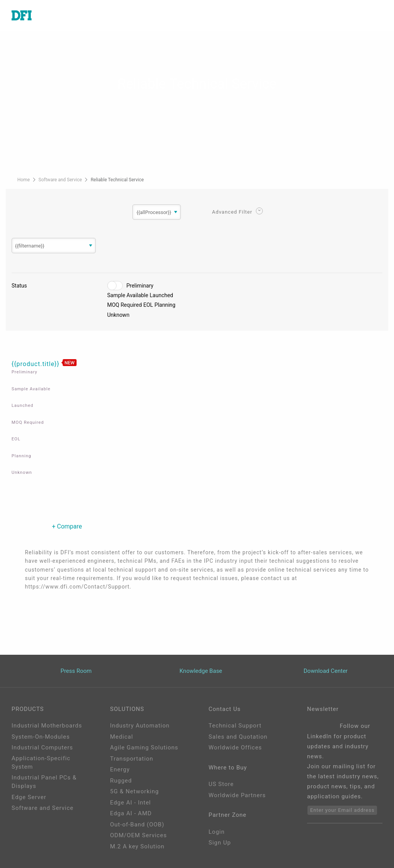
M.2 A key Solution (137, 846)
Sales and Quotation (238, 737)
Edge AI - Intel (130, 803)
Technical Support (235, 726)
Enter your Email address (342, 810)
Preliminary (140, 286)
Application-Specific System (41, 763)
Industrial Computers (42, 748)
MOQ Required (125, 305)
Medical (122, 737)
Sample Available (128, 295)
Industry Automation (140, 726)
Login (217, 832)
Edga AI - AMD (131, 813)
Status (19, 286)
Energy (120, 769)
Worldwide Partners (237, 795)
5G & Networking (134, 791)
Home (24, 180)
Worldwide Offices (235, 748)
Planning (165, 305)
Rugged (121, 781)
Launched (161, 295)
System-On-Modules (41, 737)
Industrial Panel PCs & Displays (44, 782)
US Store (221, 784)
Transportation (132, 759)
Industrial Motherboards (47, 726)
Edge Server (29, 797)
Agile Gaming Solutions (144, 748)
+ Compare (67, 526)
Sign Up (220, 843)
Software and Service (61, 180)
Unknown (119, 315)
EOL (148, 305)
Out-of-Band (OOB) (137, 825)
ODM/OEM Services (139, 835)
